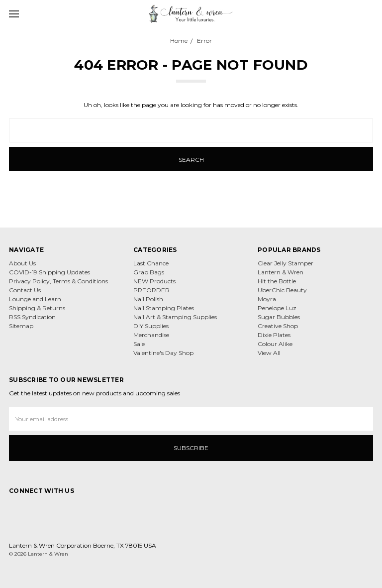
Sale (139, 344)
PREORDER (151, 290)
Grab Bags (149, 272)
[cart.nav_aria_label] (371, 13)
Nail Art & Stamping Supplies (175, 317)
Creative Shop (278, 326)
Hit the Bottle (277, 281)
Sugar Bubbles (279, 317)
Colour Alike (275, 344)
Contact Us (25, 290)
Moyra (267, 299)
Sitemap (21, 326)
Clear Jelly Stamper (286, 263)
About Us (22, 263)
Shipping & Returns (37, 308)
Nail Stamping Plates (164, 308)
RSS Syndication (32, 317)
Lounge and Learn (35, 299)
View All (269, 353)
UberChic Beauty (282, 290)
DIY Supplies (151, 326)
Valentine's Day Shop (163, 353)
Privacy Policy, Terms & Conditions (58, 281)
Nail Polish (148, 299)
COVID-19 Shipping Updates (49, 272)
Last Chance (151, 263)
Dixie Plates (274, 335)
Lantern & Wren (281, 272)
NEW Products (154, 281)
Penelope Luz (277, 308)
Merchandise (151, 335)
